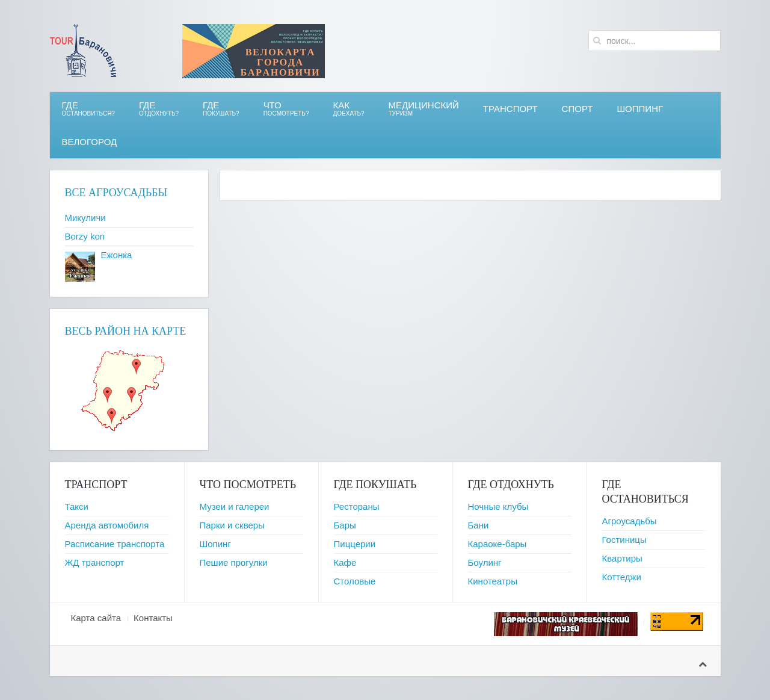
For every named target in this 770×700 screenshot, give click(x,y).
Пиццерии (355, 544)
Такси (77, 506)
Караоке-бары (497, 544)
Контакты (153, 618)
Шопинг (215, 544)
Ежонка (117, 255)
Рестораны (357, 506)
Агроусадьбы (630, 521)
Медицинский (424, 109)
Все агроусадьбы (116, 193)
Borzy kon (85, 236)
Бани (479, 525)
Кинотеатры (493, 581)
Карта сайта (96, 618)
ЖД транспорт (95, 562)
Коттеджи (622, 577)
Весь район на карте (126, 331)
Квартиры (622, 558)
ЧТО (286, 109)
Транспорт (510, 109)
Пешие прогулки (234, 562)
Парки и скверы (232, 525)
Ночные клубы (498, 506)
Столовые (355, 581)
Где (88, 109)
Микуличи (85, 218)
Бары (345, 525)
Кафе (345, 562)
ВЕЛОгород (90, 142)
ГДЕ (159, 109)
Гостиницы (624, 540)
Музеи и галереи (235, 506)
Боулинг (485, 562)
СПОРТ (577, 109)
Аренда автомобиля (107, 525)
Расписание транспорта (115, 544)
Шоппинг (640, 109)
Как (349, 109)
